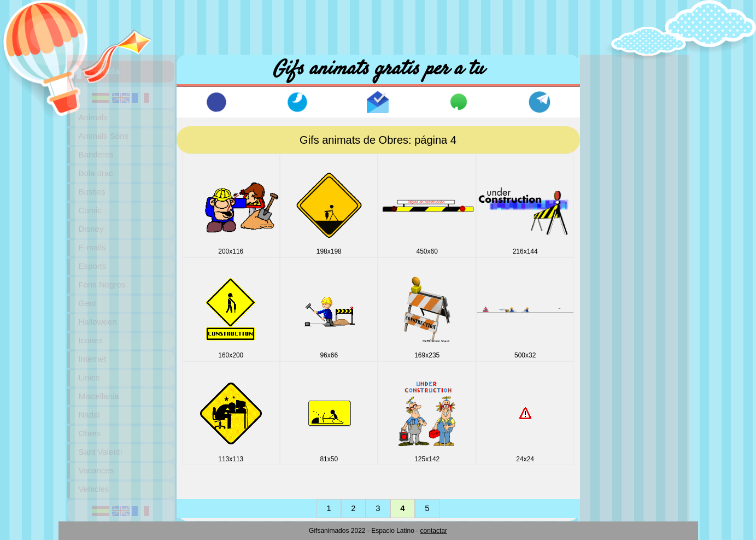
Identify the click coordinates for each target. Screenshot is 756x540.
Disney (91, 229)
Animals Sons (104, 136)
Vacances (96, 470)
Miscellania (99, 396)
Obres (90, 433)
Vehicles (94, 489)
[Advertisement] (378, 25)
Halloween (98, 322)
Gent (88, 303)
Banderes (96, 154)
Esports (93, 266)
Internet (93, 359)
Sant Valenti (101, 452)
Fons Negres (102, 284)
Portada (104, 71)
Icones (91, 340)
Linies (89, 377)
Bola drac (96, 173)
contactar (434, 531)
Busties (92, 192)
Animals (93, 117)
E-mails (92, 247)
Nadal (89, 415)
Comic (90, 210)
